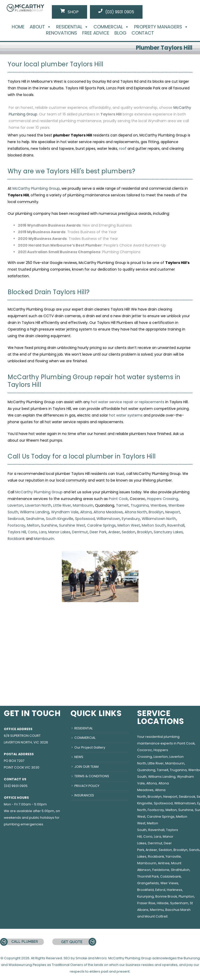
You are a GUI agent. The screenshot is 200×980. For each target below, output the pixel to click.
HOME (18, 27)
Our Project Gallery (90, 747)
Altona (86, 512)
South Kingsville (60, 519)
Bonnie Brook (166, 896)
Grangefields (148, 883)
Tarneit (122, 505)
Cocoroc (145, 750)
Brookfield (145, 890)
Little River (62, 505)
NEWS (79, 757)
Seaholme (35, 519)
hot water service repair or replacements (128, 402)
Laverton (15, 505)
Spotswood (85, 519)
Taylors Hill (17, 532)
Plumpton (186, 896)
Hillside (163, 903)
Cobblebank (170, 876)
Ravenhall (176, 525)
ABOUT (40, 27)
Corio (33, 532)
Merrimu (157, 910)
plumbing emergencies (23, 824)
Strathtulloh (180, 870)
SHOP (69, 12)
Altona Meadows (108, 512)
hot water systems (126, 415)
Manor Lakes (59, 532)
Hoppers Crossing (163, 499)
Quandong (146, 770)
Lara (43, 532)
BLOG (120, 33)
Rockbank (16, 539)
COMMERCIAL (111, 27)
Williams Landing (35, 512)
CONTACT (143, 33)
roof (123, 148)
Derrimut (80, 532)
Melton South (154, 525)
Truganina (140, 505)
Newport (173, 512)
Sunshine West (72, 525)
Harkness (174, 890)
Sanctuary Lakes (168, 532)
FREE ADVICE (96, 33)
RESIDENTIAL (72, 27)
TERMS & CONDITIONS (92, 776)
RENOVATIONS (62, 33)
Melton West (129, 525)
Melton (33, 525)
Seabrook (16, 519)
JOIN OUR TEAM (86, 767)
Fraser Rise (146, 903)
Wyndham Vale (65, 512)
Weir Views (169, 883)
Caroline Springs (101, 525)
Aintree (164, 863)
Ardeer (114, 532)
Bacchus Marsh (178, 910)
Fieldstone (161, 870)
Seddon (129, 532)
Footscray (16, 525)
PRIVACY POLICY (87, 786)
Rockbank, (156, 856)
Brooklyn (156, 512)
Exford (160, 890)
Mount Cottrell (156, 916)
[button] (48, 27)
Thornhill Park (148, 876)
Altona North (136, 512)
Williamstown (108, 519)
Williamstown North (159, 519)
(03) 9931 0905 (116, 12)
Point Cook (118, 499)
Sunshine (49, 525)
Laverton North (38, 505)
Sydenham (179, 903)
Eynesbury (131, 519)
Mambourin (83, 505)
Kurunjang (145, 896)
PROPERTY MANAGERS (161, 27)
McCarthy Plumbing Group (36, 188)
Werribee (158, 505)
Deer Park (98, 532)
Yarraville (173, 856)
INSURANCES (84, 795)
